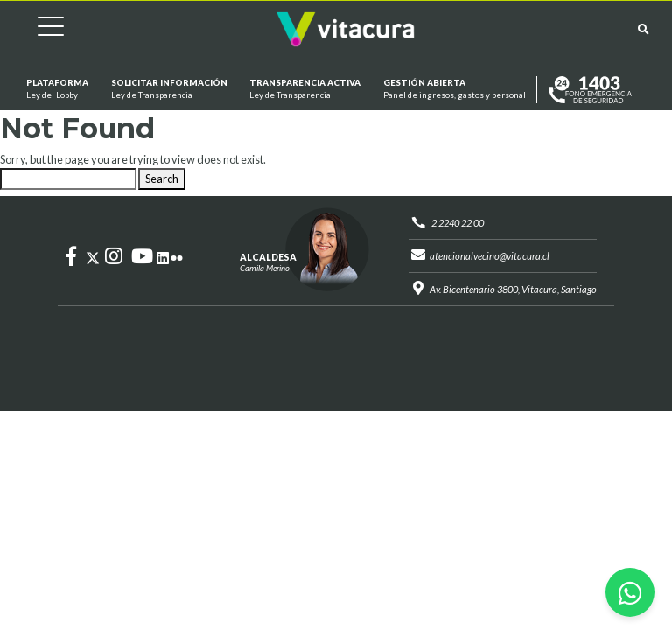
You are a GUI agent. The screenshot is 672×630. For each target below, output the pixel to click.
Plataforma (57, 90)
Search (162, 178)
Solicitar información (168, 90)
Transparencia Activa (305, 90)
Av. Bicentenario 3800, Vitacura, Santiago (513, 289)
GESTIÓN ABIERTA (455, 90)
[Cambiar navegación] (38, 29)
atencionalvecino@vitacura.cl (490, 256)
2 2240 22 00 (458, 223)
